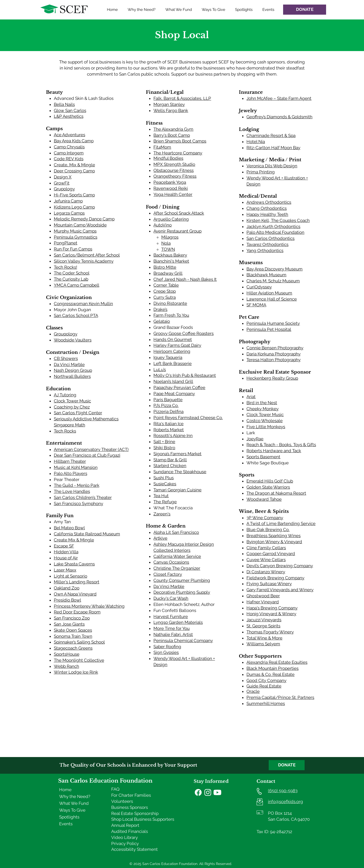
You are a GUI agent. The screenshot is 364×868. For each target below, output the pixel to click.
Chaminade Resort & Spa (271, 135)
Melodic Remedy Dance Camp (84, 219)
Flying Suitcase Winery (269, 584)
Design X (63, 177)
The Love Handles (72, 491)
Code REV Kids (69, 159)
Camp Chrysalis (69, 147)
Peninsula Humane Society (273, 323)
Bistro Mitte (165, 267)
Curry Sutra (165, 297)
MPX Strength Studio (174, 164)
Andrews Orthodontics (269, 202)
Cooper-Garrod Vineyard (271, 554)
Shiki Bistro (164, 448)
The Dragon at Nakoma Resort (276, 493)
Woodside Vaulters (73, 340)
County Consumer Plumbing (182, 580)
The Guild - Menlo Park (77, 485)
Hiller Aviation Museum (269, 293)
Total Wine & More (264, 638)
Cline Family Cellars (266, 548)
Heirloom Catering (172, 351)
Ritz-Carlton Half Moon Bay (273, 148)
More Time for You (172, 628)
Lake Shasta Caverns (74, 564)
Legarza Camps (69, 213)
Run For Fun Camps (73, 249)
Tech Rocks (65, 431)
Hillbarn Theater (70, 461)
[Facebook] (198, 792)
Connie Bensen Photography (275, 348)
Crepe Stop (165, 291)
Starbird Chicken (170, 466)
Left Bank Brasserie (173, 363)
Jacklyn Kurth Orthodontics (273, 226)
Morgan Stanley (169, 104)
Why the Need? (75, 796)
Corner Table (166, 285)
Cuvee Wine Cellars (266, 560)
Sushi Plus (164, 478)
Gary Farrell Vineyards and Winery (280, 590)
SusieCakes (165, 484)
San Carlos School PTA (76, 315)
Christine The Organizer (177, 568)
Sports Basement (263, 457)
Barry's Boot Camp (172, 135)
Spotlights (69, 817)
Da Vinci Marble (69, 364)
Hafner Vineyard (263, 602)
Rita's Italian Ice (168, 424)
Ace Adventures (70, 135)
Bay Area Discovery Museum (275, 269)
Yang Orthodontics (265, 250)
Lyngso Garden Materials (178, 622)
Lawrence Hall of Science (272, 299)
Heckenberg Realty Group (272, 378)
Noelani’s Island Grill (173, 381)
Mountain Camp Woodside (80, 225)
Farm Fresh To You (171, 315)
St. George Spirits (263, 626)
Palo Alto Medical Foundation (275, 232)
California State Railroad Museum (87, 534)
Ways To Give (72, 810)
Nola (166, 243)
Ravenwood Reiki (171, 188)
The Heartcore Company (178, 153)
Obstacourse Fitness (174, 170)
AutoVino (163, 225)
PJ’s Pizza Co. (166, 405)
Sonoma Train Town (73, 636)
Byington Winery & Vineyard (274, 542)
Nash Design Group (73, 370)
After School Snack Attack (179, 213)
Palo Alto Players (71, 473)
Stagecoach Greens (73, 648)
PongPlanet (66, 243)
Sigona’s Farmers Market (177, 454)
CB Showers (66, 358)
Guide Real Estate (264, 686)
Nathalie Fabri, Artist (173, 634)
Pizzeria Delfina (168, 412)
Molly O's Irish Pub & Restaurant (185, 375)
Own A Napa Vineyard (75, 594)
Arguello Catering (171, 219)
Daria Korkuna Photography (274, 354)
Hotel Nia (256, 142)
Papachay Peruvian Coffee (179, 387)
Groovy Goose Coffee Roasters (184, 333)
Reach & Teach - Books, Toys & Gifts (281, 445)
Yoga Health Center (173, 194)
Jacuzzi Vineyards (264, 620)
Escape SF (64, 546)
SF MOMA (256, 305)
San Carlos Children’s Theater (83, 497)
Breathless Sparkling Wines (274, 536)
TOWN (168, 249)
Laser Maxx (65, 570)
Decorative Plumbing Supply (182, 592)
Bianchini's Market (171, 261)
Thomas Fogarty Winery (270, 632)
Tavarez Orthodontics (267, 244)
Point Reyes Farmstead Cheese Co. (188, 418)
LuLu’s (160, 370)
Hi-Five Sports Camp (74, 195)
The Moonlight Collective (79, 660)
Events (66, 824)
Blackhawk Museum (266, 275)
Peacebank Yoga (170, 182)
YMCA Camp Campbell (77, 285)
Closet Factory (168, 574)
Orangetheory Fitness (175, 176)
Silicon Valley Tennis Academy (84, 261)
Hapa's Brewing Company (272, 608)
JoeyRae (255, 439)
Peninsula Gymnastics (76, 237)
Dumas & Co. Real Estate (270, 674)
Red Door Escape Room (77, 612)
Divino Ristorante (170, 303)
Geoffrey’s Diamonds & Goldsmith (279, 117)
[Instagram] (208, 792)
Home (65, 790)
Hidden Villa (66, 552)
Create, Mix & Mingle (74, 165)
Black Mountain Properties (272, 668)
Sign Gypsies (166, 652)
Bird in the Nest (262, 403)
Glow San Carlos (70, 110)
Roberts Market (169, 430)
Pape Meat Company (174, 394)
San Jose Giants (69, 624)
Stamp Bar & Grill (170, 460)
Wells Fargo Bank (171, 110)
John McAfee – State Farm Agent (279, 98)
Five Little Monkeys (266, 427)
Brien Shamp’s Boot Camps (180, 141)
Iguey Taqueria (168, 357)
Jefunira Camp (68, 201)
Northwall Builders (72, 376)
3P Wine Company (265, 518)
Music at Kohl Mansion (76, 467)
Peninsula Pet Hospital (269, 329)
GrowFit (62, 183)
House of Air (66, 558)
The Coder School (72, 273)
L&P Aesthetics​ (69, 116)
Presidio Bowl (67, 600)
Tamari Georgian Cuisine (177, 490)
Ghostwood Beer (263, 596)
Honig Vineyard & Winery (271, 614)
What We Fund (74, 803)
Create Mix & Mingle (74, 540)
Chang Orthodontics (267, 208)
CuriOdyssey (259, 287)
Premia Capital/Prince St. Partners (280, 697)
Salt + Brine (164, 442)
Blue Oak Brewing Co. (268, 530)
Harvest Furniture (171, 616)
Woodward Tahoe (264, 499)
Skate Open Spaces (73, 630)
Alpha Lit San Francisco (176, 532)
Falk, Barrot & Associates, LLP (182, 98)
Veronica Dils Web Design (272, 166)
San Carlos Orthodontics (270, 238)
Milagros (170, 237)
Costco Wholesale (265, 421)
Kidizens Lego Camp (74, 207)
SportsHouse (67, 654)
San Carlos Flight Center (78, 413)
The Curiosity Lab (71, 279)
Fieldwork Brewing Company (275, 578)
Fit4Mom (162, 147)
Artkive (160, 538)
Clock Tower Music (72, 401)
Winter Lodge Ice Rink (76, 672)
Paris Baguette (168, 400)
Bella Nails (64, 104)
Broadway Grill (168, 273)
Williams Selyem (263, 644)
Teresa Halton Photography (274, 360)
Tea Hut (161, 496)
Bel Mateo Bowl (69, 528)
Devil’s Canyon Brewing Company (280, 566)
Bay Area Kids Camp (74, 141)
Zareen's (162, 514)
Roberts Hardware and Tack (274, 451)
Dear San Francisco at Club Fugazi (87, 455)
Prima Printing (261, 172)
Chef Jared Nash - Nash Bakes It (185, 279)
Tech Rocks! (65, 267)
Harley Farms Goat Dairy (177, 345)
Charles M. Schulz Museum (273, 281)
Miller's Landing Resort (77, 582)
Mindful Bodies (168, 158)
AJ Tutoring (65, 395)
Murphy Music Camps (75, 231)
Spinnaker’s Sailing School (79, 642)
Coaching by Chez (72, 407)
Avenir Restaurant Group (177, 231)
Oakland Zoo (67, 588)
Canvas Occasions (171, 562)
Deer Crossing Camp (74, 171)
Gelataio (162, 321)
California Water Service (177, 556)
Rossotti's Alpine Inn (173, 436)
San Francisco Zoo (72, 618)
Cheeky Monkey (263, 409)
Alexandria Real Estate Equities (277, 662)
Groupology (66, 334)
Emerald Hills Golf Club (270, 481)
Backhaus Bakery (170, 255)
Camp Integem (69, 153)
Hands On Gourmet (173, 339)
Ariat (251, 397)
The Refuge (165, 502)
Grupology (64, 189)
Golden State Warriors (268, 487)
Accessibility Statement (134, 849)
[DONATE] (305, 10)
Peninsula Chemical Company (183, 641)
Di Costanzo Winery (266, 572)
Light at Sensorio (71, 576)
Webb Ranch (66, 666)
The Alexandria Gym (173, 129)
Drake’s (160, 309)
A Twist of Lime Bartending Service (281, 523)
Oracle (253, 691)
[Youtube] (217, 792)
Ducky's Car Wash (171, 598)
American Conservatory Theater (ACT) (91, 449)
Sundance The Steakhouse (180, 472)
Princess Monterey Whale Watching (89, 606)
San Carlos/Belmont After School (87, 255)
